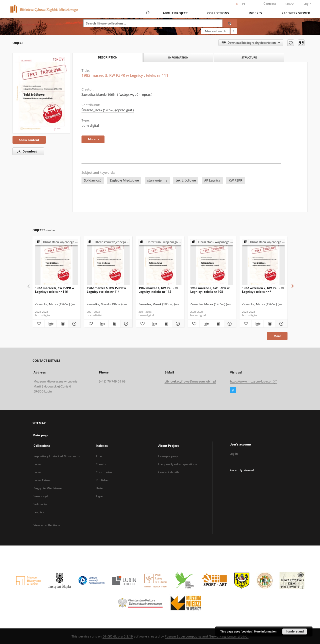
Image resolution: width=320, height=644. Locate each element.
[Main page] (147, 13)
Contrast (270, 4)
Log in (234, 454)
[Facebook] (233, 390)
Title (99, 456)
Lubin (37, 472)
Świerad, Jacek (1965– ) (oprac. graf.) (108, 110)
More (277, 336)
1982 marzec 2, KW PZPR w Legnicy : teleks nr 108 (210, 290)
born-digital (90, 126)
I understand (295, 631)
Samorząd (41, 496)
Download (27, 151)
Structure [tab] (249, 57)
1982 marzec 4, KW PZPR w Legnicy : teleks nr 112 (158, 290)
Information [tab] (178, 57)
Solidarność (93, 180)
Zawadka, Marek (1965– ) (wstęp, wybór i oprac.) (117, 95)
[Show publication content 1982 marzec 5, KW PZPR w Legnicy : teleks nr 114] (114, 324)
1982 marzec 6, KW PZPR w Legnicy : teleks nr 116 (55, 290)
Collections (218, 13)
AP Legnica (212, 180)
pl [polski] (244, 4)
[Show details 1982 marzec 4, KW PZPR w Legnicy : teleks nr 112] (177, 324)
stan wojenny (157, 180)
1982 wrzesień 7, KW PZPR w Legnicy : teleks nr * (263, 290)
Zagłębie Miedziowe (124, 180)
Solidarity (40, 504)
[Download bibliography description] (50, 324)
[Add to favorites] (291, 43)
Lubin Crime (42, 480)
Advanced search (215, 31)
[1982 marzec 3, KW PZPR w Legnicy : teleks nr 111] (41, 93)
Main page (40, 435)
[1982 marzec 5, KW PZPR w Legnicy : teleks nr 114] (108, 262)
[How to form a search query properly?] (234, 31)
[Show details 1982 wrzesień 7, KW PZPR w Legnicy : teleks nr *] (281, 324)
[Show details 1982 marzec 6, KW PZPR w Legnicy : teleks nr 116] (74, 324)
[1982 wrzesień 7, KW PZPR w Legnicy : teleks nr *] (263, 262)
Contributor (104, 472)
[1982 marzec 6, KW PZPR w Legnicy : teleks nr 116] (56, 262)
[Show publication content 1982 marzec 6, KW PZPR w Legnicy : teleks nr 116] (63, 324)
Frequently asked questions (178, 464)
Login (307, 4)
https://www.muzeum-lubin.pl (253, 381)
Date (99, 488)
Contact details (169, 472)
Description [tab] (108, 57)
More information (265, 631)
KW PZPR (235, 180)
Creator (101, 464)
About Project (175, 13)
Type (99, 496)
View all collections (47, 525)
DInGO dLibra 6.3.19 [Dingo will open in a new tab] (118, 636)
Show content (29, 140)
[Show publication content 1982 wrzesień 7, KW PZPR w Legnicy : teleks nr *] (270, 324)
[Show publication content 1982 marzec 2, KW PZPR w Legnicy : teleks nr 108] (218, 324)
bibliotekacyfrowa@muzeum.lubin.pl (190, 381)
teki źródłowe (186, 180)
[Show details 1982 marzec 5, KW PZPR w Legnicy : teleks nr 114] (126, 324)
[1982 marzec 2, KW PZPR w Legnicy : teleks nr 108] (212, 262)
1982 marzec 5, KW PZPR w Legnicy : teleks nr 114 (106, 290)
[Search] (230, 23)
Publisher (102, 480)
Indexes (255, 13)
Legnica (39, 512)
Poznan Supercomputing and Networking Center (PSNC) (207, 636)
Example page (168, 456)
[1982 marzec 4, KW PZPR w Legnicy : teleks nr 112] (160, 262)
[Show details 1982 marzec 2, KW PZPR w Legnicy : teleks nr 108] (229, 324)
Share (290, 4)
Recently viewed (296, 13)
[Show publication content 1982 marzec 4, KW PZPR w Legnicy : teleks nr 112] (166, 324)
